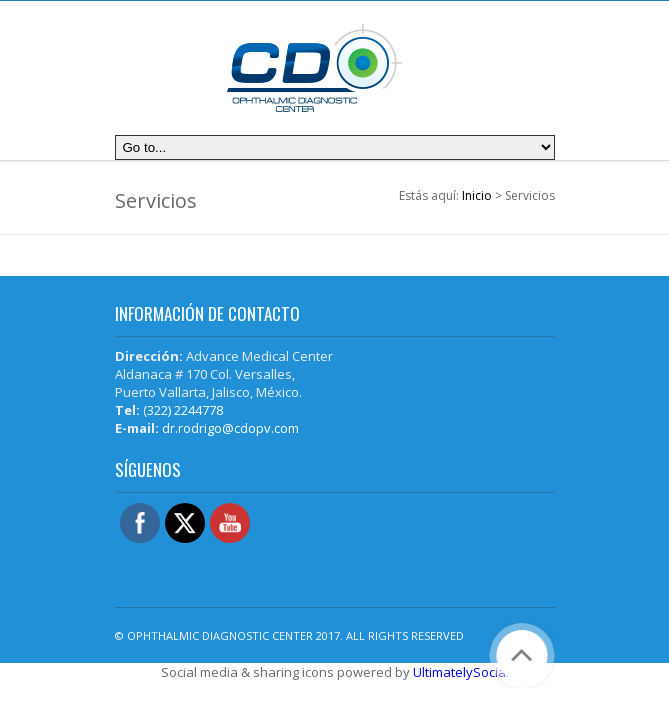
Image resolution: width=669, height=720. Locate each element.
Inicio (477, 195)
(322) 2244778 (183, 410)
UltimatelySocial (461, 672)
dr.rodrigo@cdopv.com (230, 428)
